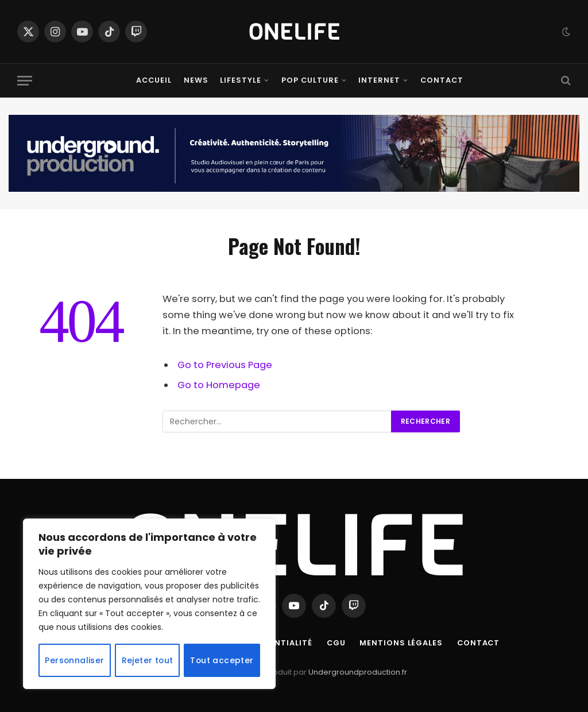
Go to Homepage (219, 385)
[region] (149, 604)
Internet (379, 80)
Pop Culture (310, 80)
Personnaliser (75, 660)
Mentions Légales (403, 643)
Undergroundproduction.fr (358, 672)
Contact (442, 80)
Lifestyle (241, 80)
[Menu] (25, 81)
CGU (337, 643)
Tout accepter (222, 660)
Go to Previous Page (225, 365)
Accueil (154, 80)
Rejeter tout (147, 660)
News (196, 80)
